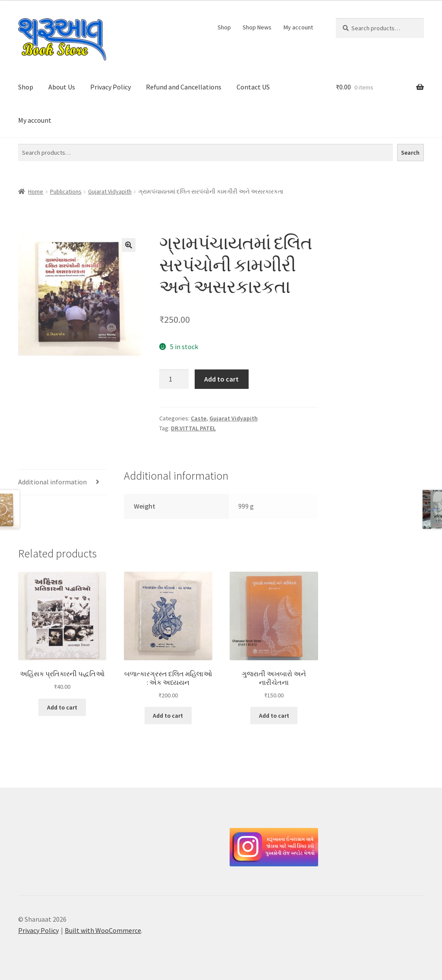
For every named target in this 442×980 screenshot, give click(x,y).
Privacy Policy (110, 87)
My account (298, 27)
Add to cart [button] (62, 707)
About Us (62, 87)
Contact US (253, 87)
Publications (66, 191)
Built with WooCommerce (103, 930)
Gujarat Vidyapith (110, 191)
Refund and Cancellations (184, 87)
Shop (224, 27)
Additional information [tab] (52, 482)
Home (36, 191)
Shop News (257, 27)
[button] (129, 245)
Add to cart (221, 379)
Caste (199, 418)
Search (410, 153)
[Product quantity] (174, 379)
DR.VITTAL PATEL (193, 428)
